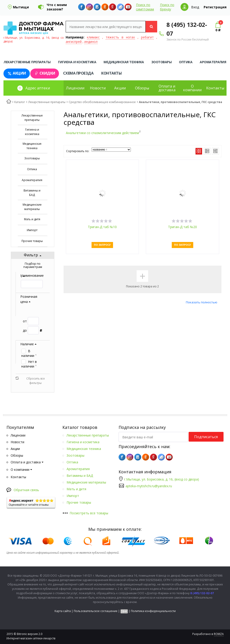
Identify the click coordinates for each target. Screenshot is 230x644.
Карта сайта (63, 611)
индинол (91, 42)
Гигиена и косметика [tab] (77, 62)
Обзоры (142, 88)
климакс (93, 37)
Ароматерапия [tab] (213, 62)
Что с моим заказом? (57, 7)
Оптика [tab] (186, 62)
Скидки (45, 73)
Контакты (111, 73)
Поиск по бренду (167, 7)
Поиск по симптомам (145, 7)
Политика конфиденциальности (153, 611)
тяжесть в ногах (120, 37)
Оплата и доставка (167, 88)
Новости (98, 88)
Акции (17, 73)
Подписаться (206, 437)
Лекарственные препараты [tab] (27, 62)
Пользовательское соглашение (96, 611)
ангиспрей (74, 42)
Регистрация (215, 7)
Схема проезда (78, 73)
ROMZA (219, 634)
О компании (192, 88)
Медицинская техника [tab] (124, 62)
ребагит (147, 37)
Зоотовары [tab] (162, 62)
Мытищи (21, 7)
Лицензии (75, 88)
